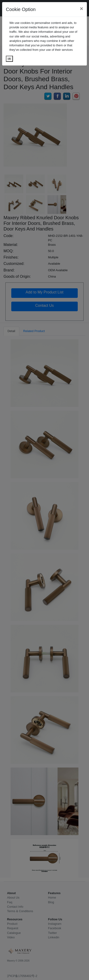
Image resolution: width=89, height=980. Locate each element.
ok (9, 59)
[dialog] (44, 490)
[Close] (81, 9)
